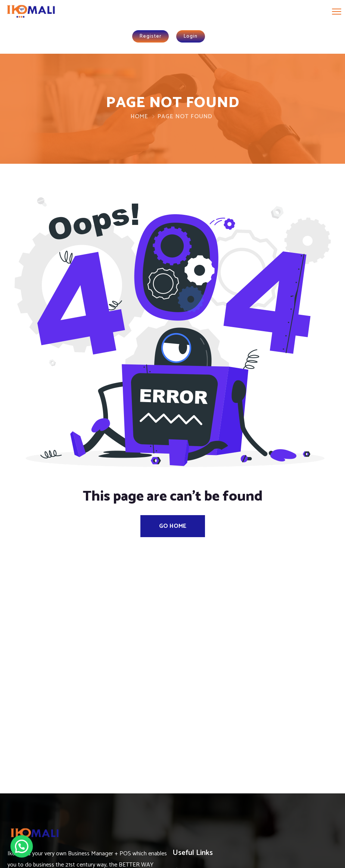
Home (139, 117)
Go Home (173, 526)
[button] (22, 846)
